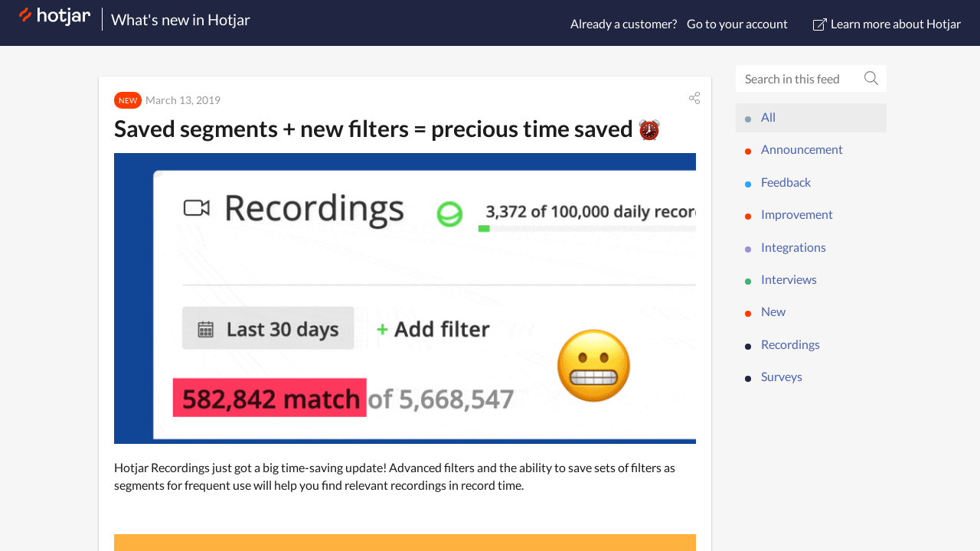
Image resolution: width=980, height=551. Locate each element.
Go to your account (737, 23)
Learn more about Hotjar (887, 23)
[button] (694, 98)
